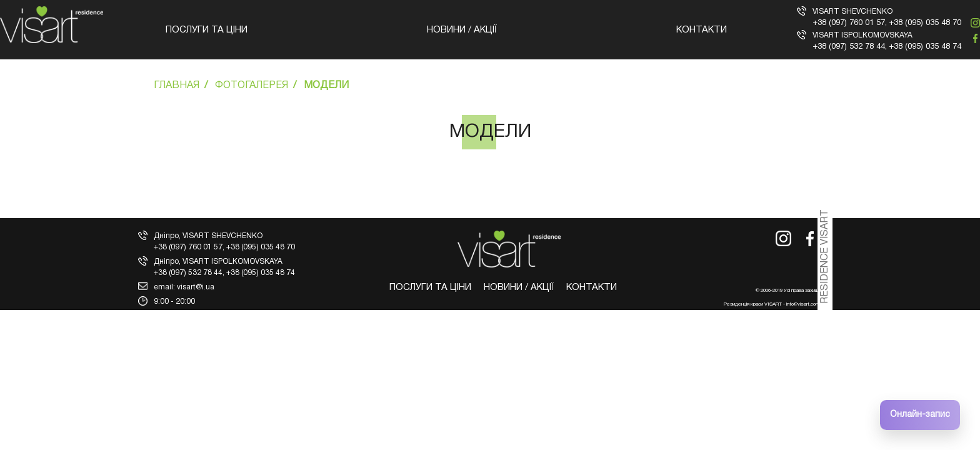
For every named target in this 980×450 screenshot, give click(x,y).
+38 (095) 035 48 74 (925, 47)
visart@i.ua (196, 287)
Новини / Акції (462, 30)
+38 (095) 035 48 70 (925, 23)
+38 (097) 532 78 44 (849, 47)
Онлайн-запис (920, 415)
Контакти (702, 30)
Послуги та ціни (207, 30)
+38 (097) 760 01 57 (849, 23)
